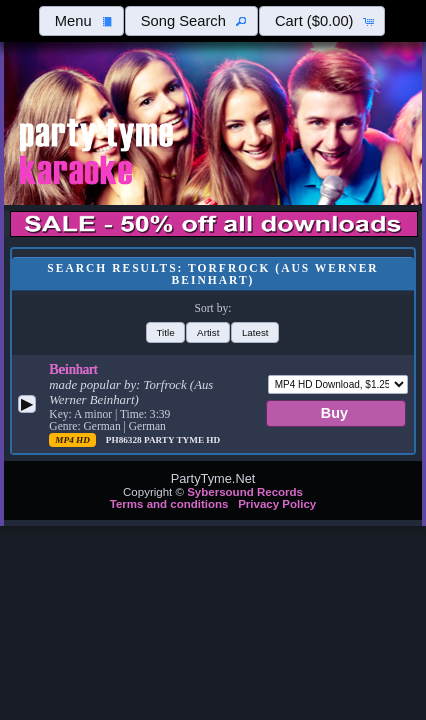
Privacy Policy (277, 504)
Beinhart (73, 369)
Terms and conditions (169, 504)
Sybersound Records (245, 492)
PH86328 (125, 440)
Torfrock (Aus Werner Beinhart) (131, 392)
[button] (81, 21)
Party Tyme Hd (182, 440)
